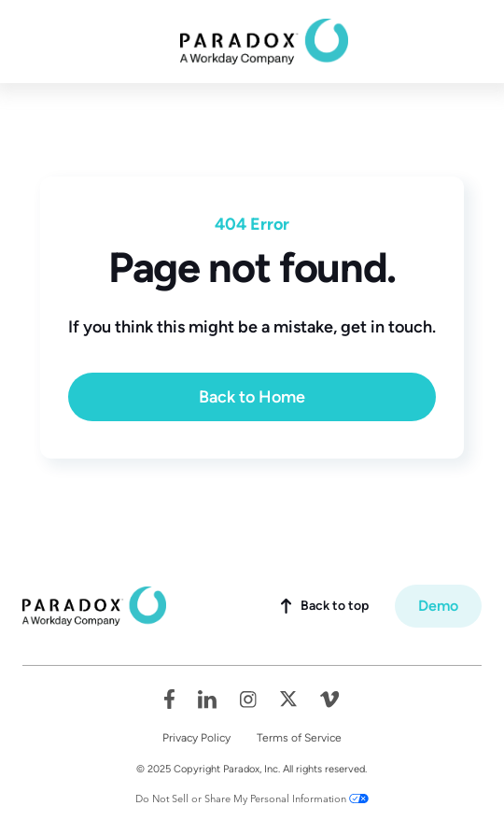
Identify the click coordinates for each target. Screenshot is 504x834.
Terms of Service (299, 738)
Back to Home (252, 397)
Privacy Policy (196, 738)
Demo (438, 606)
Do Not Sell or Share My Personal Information (241, 799)
